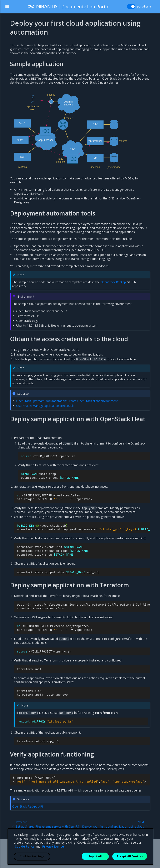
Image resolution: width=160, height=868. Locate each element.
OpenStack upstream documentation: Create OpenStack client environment (67, 401)
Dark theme (142, 7)
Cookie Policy (25, 850)
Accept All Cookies (130, 860)
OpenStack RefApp (113, 282)
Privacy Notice (53, 850)
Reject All (95, 860)
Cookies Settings (32, 860)
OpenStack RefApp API (28, 806)
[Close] (147, 839)
